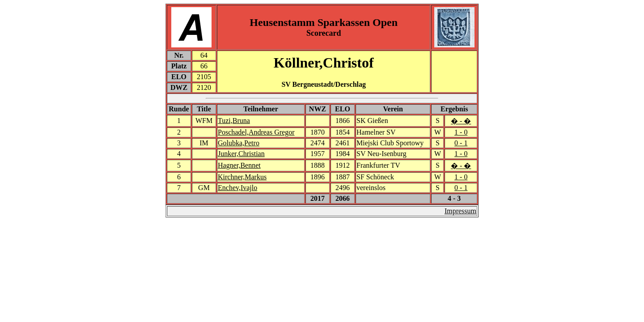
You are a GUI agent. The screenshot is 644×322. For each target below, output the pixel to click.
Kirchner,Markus (242, 177)
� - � (461, 121)
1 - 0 (461, 132)
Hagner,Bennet (239, 165)
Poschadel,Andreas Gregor (256, 132)
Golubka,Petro (239, 143)
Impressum (460, 211)
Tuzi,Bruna (234, 121)
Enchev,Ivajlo (237, 188)
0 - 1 (461, 143)
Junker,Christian (241, 154)
